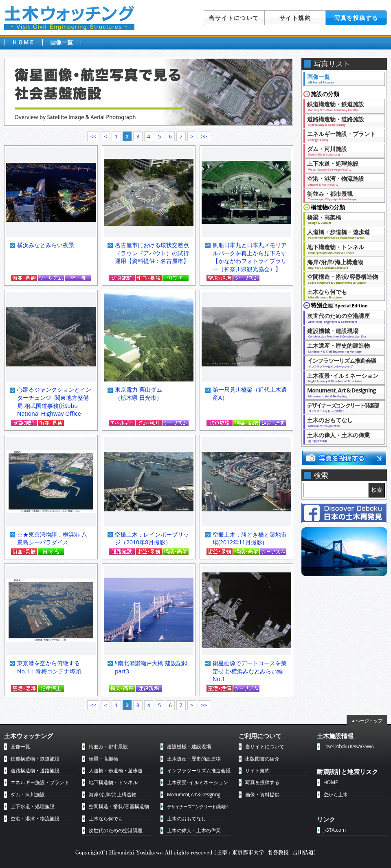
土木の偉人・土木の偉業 (342, 437)
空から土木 (336, 795)
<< (93, 136)
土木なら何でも (342, 294)
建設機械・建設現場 (342, 333)
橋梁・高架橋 (342, 219)
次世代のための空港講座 (342, 318)
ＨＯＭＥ (23, 42)
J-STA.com (335, 830)
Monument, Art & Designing (342, 392)
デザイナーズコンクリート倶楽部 (198, 806)
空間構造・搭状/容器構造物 (343, 278)
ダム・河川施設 (342, 151)
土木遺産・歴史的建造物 (342, 347)
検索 (377, 490)
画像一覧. (21, 746)
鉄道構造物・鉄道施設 (342, 106)
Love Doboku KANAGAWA (348, 746)
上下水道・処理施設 (342, 165)
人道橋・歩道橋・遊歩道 (342, 234)
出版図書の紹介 (262, 759)
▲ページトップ (367, 720)
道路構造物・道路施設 (342, 121)
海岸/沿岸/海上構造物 (342, 264)
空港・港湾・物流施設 (342, 180)
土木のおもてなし (342, 422)
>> (204, 136)
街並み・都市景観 (342, 195)
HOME (331, 782)
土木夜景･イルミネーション (343, 377)
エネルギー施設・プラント (342, 136)
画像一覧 (62, 42)
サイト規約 (295, 18)
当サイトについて (234, 18)
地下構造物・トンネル (342, 249)
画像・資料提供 (262, 795)
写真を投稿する (356, 18)
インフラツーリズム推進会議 (342, 362)
